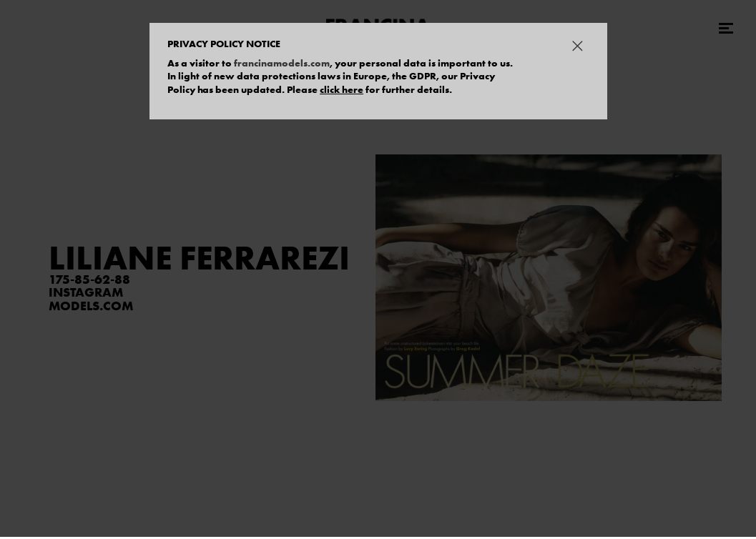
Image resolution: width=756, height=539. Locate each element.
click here (342, 89)
